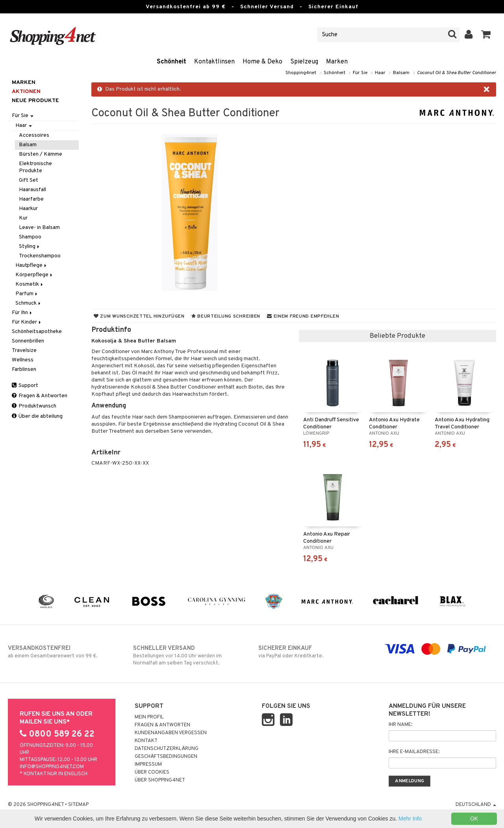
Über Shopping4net (160, 780)
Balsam (401, 73)
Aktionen (26, 92)
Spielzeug (304, 62)
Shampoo (30, 237)
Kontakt (146, 741)
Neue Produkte (35, 101)
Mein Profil (149, 717)
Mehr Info (410, 819)
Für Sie (360, 73)
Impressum (148, 765)
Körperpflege (34, 275)
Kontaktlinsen (214, 62)
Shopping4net (301, 73)
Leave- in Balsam (39, 228)
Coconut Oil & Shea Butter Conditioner (457, 73)
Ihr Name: (400, 725)
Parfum (27, 294)
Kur (23, 218)
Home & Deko (262, 62)
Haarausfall (32, 190)
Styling (30, 247)
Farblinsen (24, 369)
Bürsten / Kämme (41, 154)
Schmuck (29, 303)
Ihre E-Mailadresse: (414, 752)
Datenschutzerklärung (167, 749)
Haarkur (28, 209)
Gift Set (29, 180)
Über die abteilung (37, 416)
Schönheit (171, 62)
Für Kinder (27, 322)
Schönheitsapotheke (37, 332)
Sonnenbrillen (28, 341)
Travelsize (24, 351)
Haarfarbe (31, 199)
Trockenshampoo (40, 256)
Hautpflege (31, 265)
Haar (380, 73)
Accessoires (34, 135)
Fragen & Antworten (40, 396)
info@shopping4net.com (52, 767)
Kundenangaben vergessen (171, 733)
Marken (337, 62)
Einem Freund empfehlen (303, 316)
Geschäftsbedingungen (166, 757)
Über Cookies (152, 772)
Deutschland (476, 805)
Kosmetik (30, 284)
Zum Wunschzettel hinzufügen (139, 316)
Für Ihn (22, 313)
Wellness (23, 360)
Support (25, 386)
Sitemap (78, 805)
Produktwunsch (34, 406)
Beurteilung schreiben (226, 316)
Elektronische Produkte (35, 167)
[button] (486, 35)
